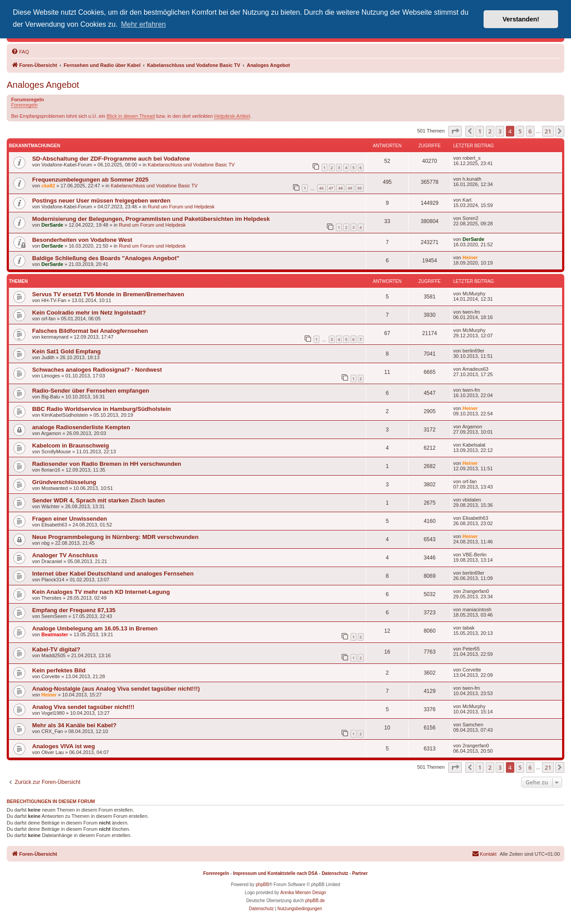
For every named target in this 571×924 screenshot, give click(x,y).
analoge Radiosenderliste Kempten (81, 427)
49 (350, 188)
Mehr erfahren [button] (143, 24)
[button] (455, 131)
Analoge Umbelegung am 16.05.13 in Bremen (95, 628)
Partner (360, 873)
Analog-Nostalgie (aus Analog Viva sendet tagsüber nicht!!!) (116, 689)
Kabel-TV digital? (56, 649)
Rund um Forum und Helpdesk (181, 207)
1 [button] (480, 131)
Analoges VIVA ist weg (64, 746)
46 (321, 188)
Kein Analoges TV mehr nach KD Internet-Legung (101, 592)
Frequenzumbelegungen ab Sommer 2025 (90, 180)
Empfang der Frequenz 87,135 (74, 610)
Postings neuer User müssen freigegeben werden (101, 201)
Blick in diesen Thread (131, 116)
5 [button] (520, 131)
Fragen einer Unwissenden (70, 519)
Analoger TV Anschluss (65, 555)
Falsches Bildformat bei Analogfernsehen (90, 331)
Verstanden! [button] (521, 19)
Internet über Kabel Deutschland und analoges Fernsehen (113, 574)
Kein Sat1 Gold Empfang (66, 351)
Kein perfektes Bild (59, 670)
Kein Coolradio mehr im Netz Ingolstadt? (89, 313)
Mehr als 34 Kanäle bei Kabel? (74, 725)
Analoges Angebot (43, 85)
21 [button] (548, 131)
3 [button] (500, 131)
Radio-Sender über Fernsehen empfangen (91, 391)
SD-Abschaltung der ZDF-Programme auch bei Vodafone (111, 159)
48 (340, 188)
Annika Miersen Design (303, 893)
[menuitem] (20, 52)
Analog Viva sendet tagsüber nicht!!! (83, 707)
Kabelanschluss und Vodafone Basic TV (191, 165)
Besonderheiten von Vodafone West (82, 240)
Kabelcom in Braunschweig (70, 445)
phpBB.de (315, 901)
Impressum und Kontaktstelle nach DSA (275, 873)
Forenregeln (24, 105)
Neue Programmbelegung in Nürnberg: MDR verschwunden (115, 537)
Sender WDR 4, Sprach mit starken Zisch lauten (99, 500)
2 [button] (490, 131)
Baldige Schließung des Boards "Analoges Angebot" (106, 258)
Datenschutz (335, 873)
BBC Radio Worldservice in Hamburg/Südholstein (101, 409)
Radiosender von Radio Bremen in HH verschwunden (107, 464)
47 (331, 188)
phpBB (262, 885)
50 (360, 188)
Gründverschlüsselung (64, 482)
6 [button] (530, 131)
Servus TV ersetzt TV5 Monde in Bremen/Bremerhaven (108, 294)
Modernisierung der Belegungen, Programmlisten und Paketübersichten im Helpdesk (151, 219)
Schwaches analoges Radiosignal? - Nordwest (97, 370)
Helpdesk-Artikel (232, 116)
